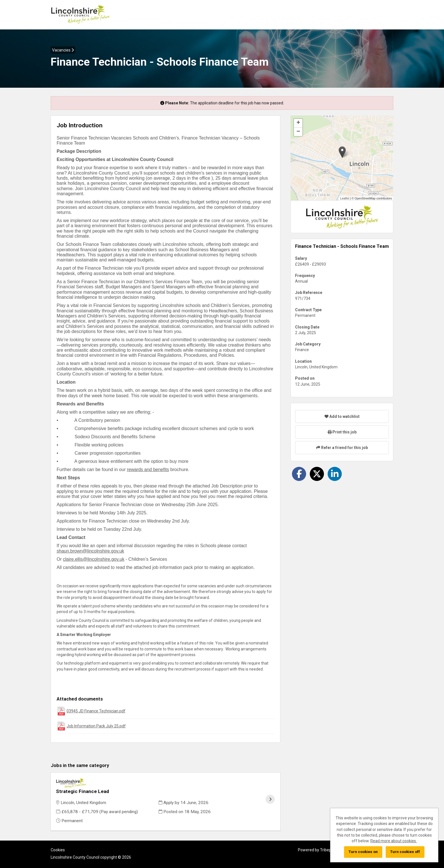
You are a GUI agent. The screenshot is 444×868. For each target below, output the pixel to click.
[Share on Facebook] (299, 474)
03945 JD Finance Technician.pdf (96, 711)
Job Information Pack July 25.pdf (96, 726)
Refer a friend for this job (342, 448)
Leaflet (345, 198)
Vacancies (63, 50)
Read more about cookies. (394, 841)
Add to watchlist (342, 416)
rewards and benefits (148, 470)
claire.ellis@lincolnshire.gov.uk (94, 559)
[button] (342, 152)
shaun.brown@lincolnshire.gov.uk (90, 551)
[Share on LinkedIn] (335, 474)
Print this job (342, 432)
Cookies (58, 843)
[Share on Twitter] (317, 474)
